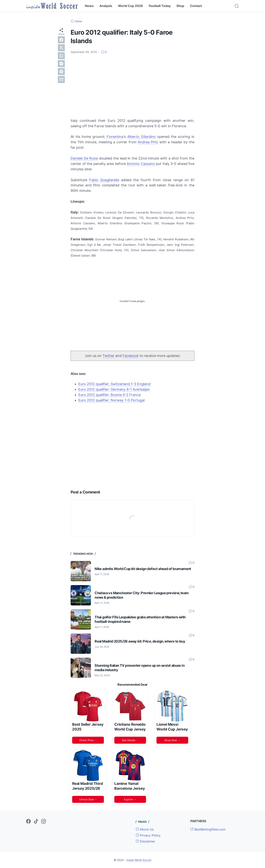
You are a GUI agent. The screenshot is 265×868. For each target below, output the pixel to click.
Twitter (108, 356)
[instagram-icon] (44, 822)
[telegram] (61, 64)
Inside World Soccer (139, 860)
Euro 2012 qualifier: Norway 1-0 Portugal (112, 400)
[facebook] (61, 40)
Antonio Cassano (141, 164)
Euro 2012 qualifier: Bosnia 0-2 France (109, 395)
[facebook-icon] (28, 822)
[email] (61, 79)
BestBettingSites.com (208, 829)
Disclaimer (145, 841)
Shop (180, 6)
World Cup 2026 (130, 6)
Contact (196, 6)
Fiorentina (115, 137)
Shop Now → (172, 740)
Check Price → (88, 740)
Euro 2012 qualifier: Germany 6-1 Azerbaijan (114, 389)
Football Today (160, 6)
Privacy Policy (148, 835)
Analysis (106, 6)
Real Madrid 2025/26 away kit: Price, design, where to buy (140, 641)
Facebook (131, 356)
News (89, 6)
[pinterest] (61, 72)
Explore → (130, 799)
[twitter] (61, 48)
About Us (145, 829)
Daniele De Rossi (84, 158)
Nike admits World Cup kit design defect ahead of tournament (143, 569)
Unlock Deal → (88, 799)
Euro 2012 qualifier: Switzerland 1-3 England (114, 384)
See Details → (130, 740)
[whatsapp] (61, 56)
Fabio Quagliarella (104, 180)
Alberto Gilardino (141, 137)
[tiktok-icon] (36, 822)
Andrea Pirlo (148, 142)
